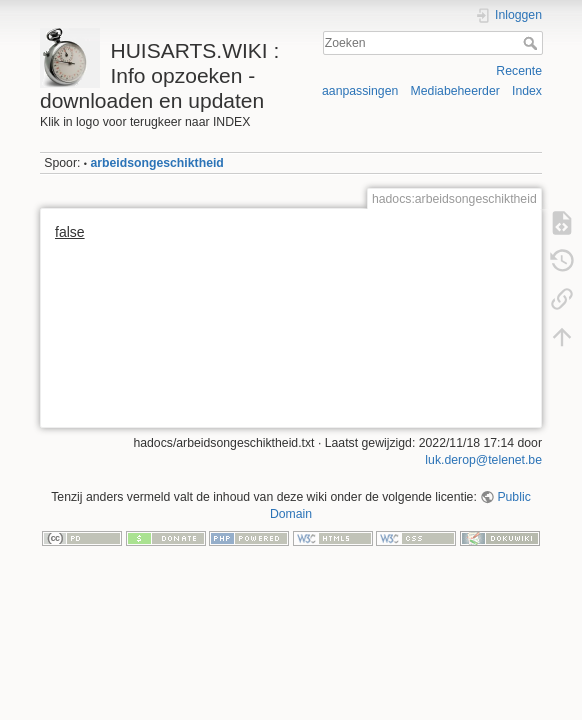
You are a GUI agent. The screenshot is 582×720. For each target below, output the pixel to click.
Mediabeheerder (455, 91)
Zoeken (532, 43)
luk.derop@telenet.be (483, 460)
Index (527, 91)
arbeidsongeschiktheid (156, 163)
